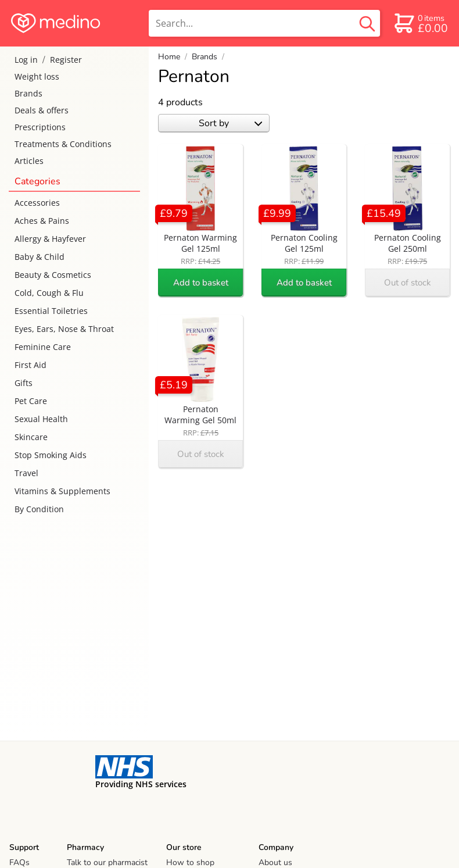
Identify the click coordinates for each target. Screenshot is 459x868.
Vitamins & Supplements (62, 491)
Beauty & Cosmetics (53, 275)
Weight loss (37, 76)
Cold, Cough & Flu (49, 293)
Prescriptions (40, 127)
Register (66, 60)
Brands (28, 93)
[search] (264, 23)
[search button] (367, 23)
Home (169, 57)
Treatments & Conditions (63, 144)
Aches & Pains (42, 221)
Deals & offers (42, 110)
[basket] (420, 23)
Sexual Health (41, 419)
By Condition (39, 509)
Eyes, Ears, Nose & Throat (64, 329)
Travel (26, 473)
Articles (29, 161)
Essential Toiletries (51, 311)
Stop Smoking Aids (51, 455)
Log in (26, 60)
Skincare (31, 437)
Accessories (37, 203)
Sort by (230, 123)
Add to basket (201, 283)
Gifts (24, 383)
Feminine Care (43, 347)
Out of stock (408, 283)
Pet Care (31, 401)
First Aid (31, 365)
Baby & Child (40, 257)
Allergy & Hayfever (50, 239)
